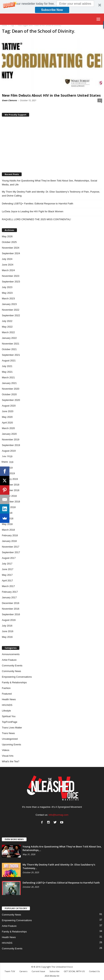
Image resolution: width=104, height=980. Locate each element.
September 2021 (11, 355)
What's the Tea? (11, 761)
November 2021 (11, 344)
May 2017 (7, 575)
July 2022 (7, 321)
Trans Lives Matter (12, 728)
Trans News (8, 733)
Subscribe (54, 971)
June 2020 (8, 411)
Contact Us (94, 971)
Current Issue (38, 971)
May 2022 (7, 327)
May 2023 (7, 293)
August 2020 (9, 406)
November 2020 (11, 389)
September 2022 (11, 315)
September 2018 (11, 502)
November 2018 (11, 490)
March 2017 (8, 586)
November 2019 (11, 440)
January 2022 (9, 338)
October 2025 (9, 242)
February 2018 (10, 535)
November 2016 (11, 609)
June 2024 (8, 265)
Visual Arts (8, 756)
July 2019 (7, 456)
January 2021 (9, 383)
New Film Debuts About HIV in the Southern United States (51, 95)
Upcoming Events (11, 744)
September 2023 (11, 282)
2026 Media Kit (52, 976)
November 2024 (11, 248)
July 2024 (7, 259)
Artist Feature (9, 660)
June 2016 (8, 631)
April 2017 (7, 581)
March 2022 (8, 332)
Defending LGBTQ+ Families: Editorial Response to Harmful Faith (38, 204)
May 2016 (7, 637)
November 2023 (11, 276)
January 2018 (9, 541)
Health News (9, 699)
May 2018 (7, 524)
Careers (23, 971)
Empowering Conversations (17, 677)
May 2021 (7, 372)
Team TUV (10, 971)
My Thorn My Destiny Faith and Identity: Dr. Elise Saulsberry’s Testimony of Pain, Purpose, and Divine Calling (51, 194)
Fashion (6, 688)
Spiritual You (9, 716)
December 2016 (11, 603)
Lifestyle (6, 711)
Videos (6, 750)
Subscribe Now (52, 10)
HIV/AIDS (7, 705)
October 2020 (9, 394)
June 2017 (8, 569)
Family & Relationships (14, 682)
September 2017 (11, 552)
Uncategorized (10, 739)
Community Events (12, 666)
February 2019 (10, 479)
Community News (11, 671)
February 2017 (10, 592)
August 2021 (9, 361)
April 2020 (7, 423)
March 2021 (8, 377)
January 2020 (9, 434)
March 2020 (8, 428)
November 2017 (11, 547)
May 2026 (7, 236)
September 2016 (11, 614)
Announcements (11, 654)
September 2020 (11, 400)
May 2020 (7, 417)
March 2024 (8, 270)
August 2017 (9, 558)
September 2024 (11, 253)
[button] (52, 7)
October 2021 (9, 349)
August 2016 (9, 620)
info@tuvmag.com (59, 815)
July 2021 (7, 366)
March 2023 (8, 298)
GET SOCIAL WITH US (74, 971)
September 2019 (11, 445)
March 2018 (8, 530)
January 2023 (9, 304)
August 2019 (9, 451)
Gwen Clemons (9, 100)
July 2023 (7, 287)
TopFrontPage (10, 722)
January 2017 (9, 597)
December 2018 (11, 485)
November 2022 (11, 310)
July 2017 (7, 564)
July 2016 (7, 626)
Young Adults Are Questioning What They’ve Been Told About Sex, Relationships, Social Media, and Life (49, 183)
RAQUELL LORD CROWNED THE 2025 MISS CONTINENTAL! (36, 219)
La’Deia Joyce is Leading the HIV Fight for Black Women (33, 211)
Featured (7, 694)
